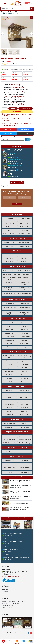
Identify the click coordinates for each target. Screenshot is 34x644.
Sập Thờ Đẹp (9, 246)
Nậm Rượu (25, 371)
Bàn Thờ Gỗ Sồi (9, 262)
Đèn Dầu (9, 401)
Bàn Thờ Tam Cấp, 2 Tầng (9, 234)
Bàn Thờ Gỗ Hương (25, 255)
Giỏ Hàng (9, 472)
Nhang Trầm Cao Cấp (9, 436)
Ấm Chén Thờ (9, 361)
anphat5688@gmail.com (13, 576)
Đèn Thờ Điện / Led (9, 394)
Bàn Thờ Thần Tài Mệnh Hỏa (25, 289)
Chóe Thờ (25, 368)
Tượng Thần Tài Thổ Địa (18, 300)
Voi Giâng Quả (25, 340)
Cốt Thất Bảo (9, 347)
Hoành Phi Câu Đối (25, 246)
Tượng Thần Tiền (25, 304)
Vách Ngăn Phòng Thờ (25, 243)
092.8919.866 (13, 177)
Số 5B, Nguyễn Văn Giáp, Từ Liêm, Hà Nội (15, 541)
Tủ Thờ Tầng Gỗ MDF (25, 234)
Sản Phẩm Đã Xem (9, 464)
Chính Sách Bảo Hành (25, 468)
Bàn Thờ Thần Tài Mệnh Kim (9, 284)
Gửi (28, 139)
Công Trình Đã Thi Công (9, 468)
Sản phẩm (5, 592)
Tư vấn (5, 594)
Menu (4, 3)
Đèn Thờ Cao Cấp (25, 398)
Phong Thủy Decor (25, 347)
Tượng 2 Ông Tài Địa (25, 307)
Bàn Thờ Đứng (9, 219)
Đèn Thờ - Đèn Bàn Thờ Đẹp (18, 387)
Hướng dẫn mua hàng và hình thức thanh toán (14, 601)
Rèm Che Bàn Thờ (18, 420)
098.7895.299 (9, 551)
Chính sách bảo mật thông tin (10, 610)
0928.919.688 (13, 157)
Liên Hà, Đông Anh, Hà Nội (12, 549)
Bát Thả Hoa (25, 333)
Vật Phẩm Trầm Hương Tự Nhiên (18, 432)
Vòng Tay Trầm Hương (9, 439)
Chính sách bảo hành (8, 606)
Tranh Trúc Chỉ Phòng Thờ (9, 452)
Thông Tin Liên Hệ (25, 472)
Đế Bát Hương (25, 375)
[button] (2, 34)
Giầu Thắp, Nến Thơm (9, 344)
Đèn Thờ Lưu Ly (9, 391)
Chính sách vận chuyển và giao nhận (12, 604)
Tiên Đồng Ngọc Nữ (9, 340)
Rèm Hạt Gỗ (25, 424)
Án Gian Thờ (25, 230)
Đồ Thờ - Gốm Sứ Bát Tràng (18, 352)
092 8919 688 (9, 535)
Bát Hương (9, 364)
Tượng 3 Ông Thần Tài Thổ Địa (9, 308)
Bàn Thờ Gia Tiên (25, 223)
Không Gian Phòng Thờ (18, 239)
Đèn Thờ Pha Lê (9, 398)
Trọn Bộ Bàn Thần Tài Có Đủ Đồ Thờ (9, 279)
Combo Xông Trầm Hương (25, 439)
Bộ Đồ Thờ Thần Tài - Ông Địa (25, 357)
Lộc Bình (9, 378)
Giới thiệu (5, 589)
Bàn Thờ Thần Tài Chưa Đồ (25, 278)
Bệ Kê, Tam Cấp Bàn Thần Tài (25, 294)
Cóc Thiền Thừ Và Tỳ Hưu (9, 323)
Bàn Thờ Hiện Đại (25, 227)
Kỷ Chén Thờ (9, 375)
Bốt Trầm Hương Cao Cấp (9, 443)
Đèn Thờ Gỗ (25, 394)
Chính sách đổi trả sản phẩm (10, 608)
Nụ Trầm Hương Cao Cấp (25, 436)
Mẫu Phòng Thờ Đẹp (9, 243)
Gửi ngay (17, 204)
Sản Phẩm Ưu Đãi (9, 461)
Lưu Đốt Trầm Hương (25, 443)
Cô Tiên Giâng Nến (9, 337)
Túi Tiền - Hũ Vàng (25, 326)
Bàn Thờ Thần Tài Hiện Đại (25, 271)
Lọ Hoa (9, 368)
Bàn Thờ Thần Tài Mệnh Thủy (9, 289)
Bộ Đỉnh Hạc (25, 361)
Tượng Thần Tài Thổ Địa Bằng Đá (9, 313)
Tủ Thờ (9, 230)
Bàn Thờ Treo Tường (13, 12)
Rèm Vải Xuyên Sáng (9, 424)
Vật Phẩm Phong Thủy (18, 319)
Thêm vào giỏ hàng (26, 109)
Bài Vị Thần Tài (25, 323)
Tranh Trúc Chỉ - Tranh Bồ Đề (18, 448)
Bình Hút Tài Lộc (9, 333)
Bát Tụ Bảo (9, 326)
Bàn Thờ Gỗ (18, 251)
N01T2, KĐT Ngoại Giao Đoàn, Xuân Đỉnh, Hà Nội (17, 557)
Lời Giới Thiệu (25, 461)
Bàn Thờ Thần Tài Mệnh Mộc (25, 284)
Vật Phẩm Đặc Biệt (25, 344)
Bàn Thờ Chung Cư (9, 223)
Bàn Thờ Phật (9, 227)
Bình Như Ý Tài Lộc (9, 330)
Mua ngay (13, 109)
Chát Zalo (21, 157)
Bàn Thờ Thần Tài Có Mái (25, 274)
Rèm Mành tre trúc (9, 427)
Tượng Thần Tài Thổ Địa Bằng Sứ (25, 313)
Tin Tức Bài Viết (25, 464)
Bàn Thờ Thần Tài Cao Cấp (9, 271)
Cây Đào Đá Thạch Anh (25, 337)
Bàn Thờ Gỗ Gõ (9, 258)
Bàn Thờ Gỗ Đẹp (25, 262)
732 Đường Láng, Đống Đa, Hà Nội (14, 533)
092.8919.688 (13, 170)
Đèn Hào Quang (25, 401)
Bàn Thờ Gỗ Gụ (9, 255)
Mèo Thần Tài (25, 330)
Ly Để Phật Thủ (9, 382)
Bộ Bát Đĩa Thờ (25, 378)
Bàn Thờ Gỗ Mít (25, 258)
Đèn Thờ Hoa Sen (25, 391)
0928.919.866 (13, 164)
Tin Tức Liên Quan (18, 457)
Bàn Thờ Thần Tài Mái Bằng (9, 274)
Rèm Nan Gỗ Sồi (25, 427)
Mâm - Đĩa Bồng (25, 364)
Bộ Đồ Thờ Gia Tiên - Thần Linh (9, 357)
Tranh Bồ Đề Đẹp (25, 452)
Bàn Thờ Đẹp (18, 214)
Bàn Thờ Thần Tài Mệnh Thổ (9, 294)
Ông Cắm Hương (9, 371)
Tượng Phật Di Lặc (9, 304)
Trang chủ (4, 12)
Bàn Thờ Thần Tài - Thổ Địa (18, 267)
